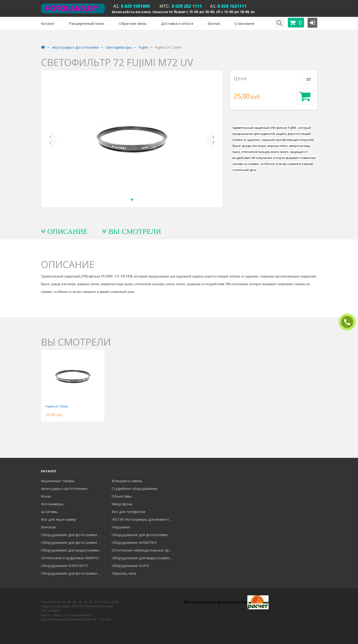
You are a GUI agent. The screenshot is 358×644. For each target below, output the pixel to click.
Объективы (122, 496)
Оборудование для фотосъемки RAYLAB (73, 573)
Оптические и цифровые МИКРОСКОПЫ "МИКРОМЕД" (73, 558)
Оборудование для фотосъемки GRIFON (73, 542)
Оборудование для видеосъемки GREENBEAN (73, 550)
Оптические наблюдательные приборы (143, 550)
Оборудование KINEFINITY (65, 565)
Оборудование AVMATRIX (134, 542)
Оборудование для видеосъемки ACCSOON (143, 558)
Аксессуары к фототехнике (64, 488)
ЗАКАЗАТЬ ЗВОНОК (349, 322)
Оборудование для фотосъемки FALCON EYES (73, 535)
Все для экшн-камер (59, 519)
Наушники (121, 527)
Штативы (49, 512)
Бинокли (48, 527)
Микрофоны (122, 504)
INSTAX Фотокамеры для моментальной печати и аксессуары (143, 519)
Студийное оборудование (135, 488)
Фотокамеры (52, 504)
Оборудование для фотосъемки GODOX (143, 535)
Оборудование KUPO (130, 565)
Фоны (46, 496)
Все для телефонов (128, 512)
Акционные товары (58, 481)
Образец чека (124, 573)
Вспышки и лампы (127, 481)
